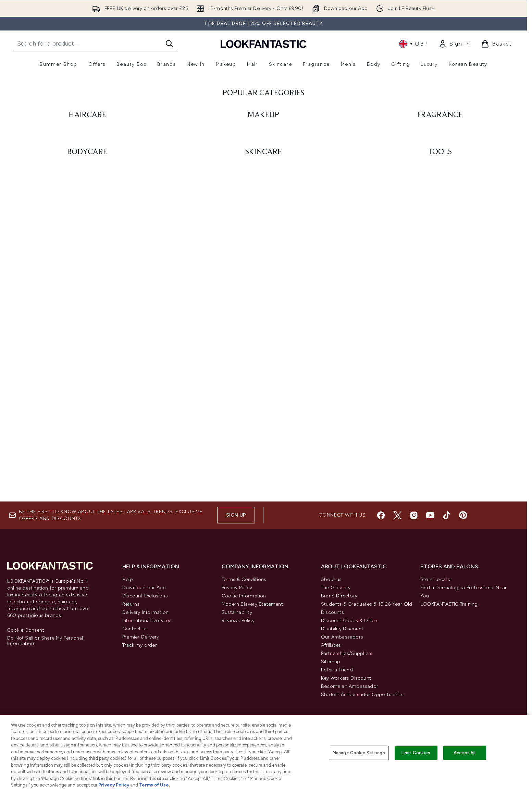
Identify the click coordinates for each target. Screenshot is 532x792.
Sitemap (331, 662)
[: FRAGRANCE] (440, 243)
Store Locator (436, 579)
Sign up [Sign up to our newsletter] (236, 515)
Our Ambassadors (342, 637)
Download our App (144, 588)
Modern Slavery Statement (252, 604)
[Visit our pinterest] (463, 515)
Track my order (140, 645)
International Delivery (146, 621)
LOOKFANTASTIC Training (449, 604)
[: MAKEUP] (264, 243)
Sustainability (237, 612)
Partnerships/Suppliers (347, 653)
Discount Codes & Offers (350, 621)
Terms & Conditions (244, 579)
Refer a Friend (337, 670)
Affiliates (331, 645)
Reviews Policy (238, 621)
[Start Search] (169, 44)
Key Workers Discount (346, 678)
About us (331, 579)
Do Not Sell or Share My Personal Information (45, 641)
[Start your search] (95, 44)
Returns (131, 604)
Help (128, 579)
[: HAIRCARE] (87, 243)
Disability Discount (342, 629)
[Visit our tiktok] (447, 515)
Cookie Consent (26, 630)
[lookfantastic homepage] (263, 44)
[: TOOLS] (440, 409)
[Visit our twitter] (397, 515)
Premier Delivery (141, 637)
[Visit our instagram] (414, 515)
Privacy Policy (237, 588)
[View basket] (496, 44)
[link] (454, 44)
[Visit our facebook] (381, 515)
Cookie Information (244, 596)
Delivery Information (145, 612)
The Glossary (336, 588)
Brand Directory (339, 596)
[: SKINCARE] (264, 409)
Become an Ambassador (350, 686)
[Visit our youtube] (430, 515)
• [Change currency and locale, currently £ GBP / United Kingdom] (413, 44)
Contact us (135, 629)
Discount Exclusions (145, 596)
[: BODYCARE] (87, 409)
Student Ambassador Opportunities (362, 695)
